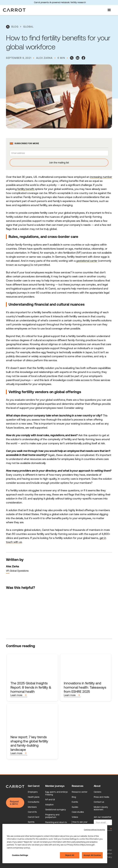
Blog (74, 797)
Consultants (33, 802)
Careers (97, 792)
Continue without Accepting (94, 830)
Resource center (80, 792)
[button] (110, 10)
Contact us (99, 802)
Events (75, 802)
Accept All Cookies (92, 855)
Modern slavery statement (101, 808)
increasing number (101, 177)
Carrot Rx (32, 812)
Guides (75, 807)
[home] (14, 10)
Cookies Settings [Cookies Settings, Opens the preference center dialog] (20, 855)
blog (15, 27)
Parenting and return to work (56, 824)
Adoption (49, 805)
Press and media (101, 797)
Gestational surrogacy (55, 810)
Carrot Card (33, 817)
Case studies (78, 812)
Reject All (70, 855)
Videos (75, 817)
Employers (33, 792)
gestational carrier (87, 261)
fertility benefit (26, 189)
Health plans (34, 797)
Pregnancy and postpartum (52, 816)
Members (32, 807)
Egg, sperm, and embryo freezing (56, 793)
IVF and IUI (50, 800)
